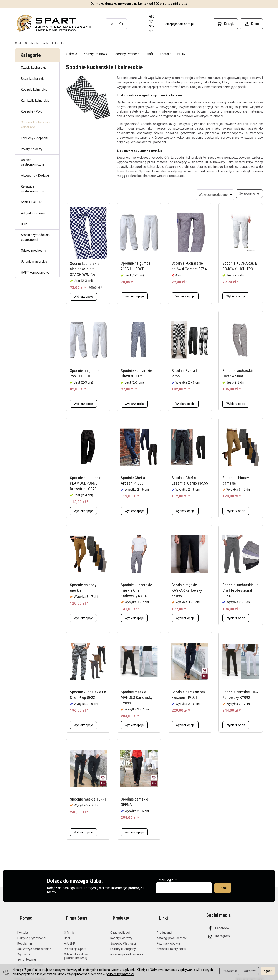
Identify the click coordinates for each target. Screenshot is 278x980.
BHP (24, 224)
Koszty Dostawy (95, 54)
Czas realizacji (120, 929)
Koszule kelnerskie (34, 90)
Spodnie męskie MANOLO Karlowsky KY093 (137, 700)
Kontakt (165, 54)
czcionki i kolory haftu (171, 946)
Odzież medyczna (33, 251)
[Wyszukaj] (122, 24)
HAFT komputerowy (35, 272)
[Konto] (252, 24)
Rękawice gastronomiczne (33, 189)
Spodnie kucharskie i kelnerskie (35, 125)
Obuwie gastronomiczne (33, 162)
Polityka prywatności (31, 935)
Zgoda (268, 971)
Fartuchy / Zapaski (34, 138)
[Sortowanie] (248, 195)
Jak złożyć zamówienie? (34, 946)
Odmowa (250, 971)
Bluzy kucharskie (33, 79)
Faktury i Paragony (123, 946)
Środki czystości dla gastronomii (35, 237)
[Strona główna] (53, 23)
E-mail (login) (165, 882)
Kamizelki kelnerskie (35, 101)
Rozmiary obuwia (168, 940)
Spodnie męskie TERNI (88, 801)
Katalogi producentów (172, 935)
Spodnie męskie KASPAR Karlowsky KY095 (187, 593)
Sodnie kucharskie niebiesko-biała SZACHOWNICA (85, 271)
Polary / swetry (32, 149)
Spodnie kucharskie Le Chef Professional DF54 (240, 593)
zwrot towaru (27, 956)
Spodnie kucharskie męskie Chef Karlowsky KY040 (136, 593)
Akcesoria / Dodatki (35, 176)
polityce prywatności (120, 974)
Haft (150, 54)
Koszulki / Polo (32, 111)
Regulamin (25, 940)
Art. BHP (69, 940)
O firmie (72, 54)
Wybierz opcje (83, 299)
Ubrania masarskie (34, 262)
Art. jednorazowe (33, 213)
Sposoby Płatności (127, 54)
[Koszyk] (225, 24)
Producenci (164, 929)
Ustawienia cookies (31, 962)
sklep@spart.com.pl (180, 24)
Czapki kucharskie (34, 68)
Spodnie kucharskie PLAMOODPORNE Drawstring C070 (86, 486)
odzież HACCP (31, 202)
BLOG (181, 54)
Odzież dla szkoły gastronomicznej (76, 953)
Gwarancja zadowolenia (127, 951)
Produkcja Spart (75, 946)
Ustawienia (229, 971)
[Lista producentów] (213, 195)
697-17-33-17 (152, 24)
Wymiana (24, 951)
